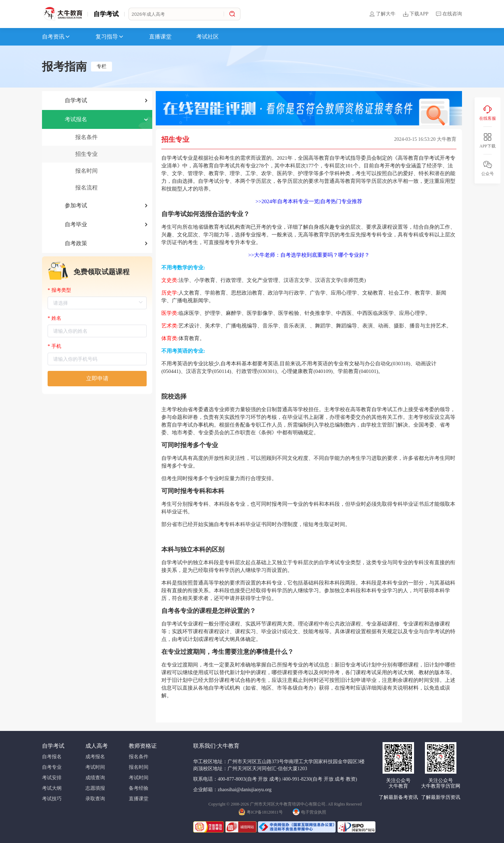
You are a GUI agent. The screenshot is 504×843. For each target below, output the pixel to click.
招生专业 (86, 154)
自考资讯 (56, 37)
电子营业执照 (309, 811)
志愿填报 (95, 788)
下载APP (415, 14)
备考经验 (139, 788)
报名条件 (86, 137)
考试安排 (52, 778)
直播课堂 (160, 37)
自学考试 (106, 14)
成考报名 (95, 757)
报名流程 (86, 188)
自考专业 (52, 767)
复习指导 (110, 37)
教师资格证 (143, 746)
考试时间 (95, 767)
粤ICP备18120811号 (260, 811)
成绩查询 (95, 778)
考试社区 (208, 37)
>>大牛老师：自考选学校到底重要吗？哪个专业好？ (309, 255)
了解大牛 (382, 14)
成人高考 (97, 746)
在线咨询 (449, 14)
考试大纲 (52, 788)
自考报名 (52, 757)
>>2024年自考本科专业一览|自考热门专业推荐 (309, 201)
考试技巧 (52, 799)
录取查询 (95, 799)
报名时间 (86, 171)
